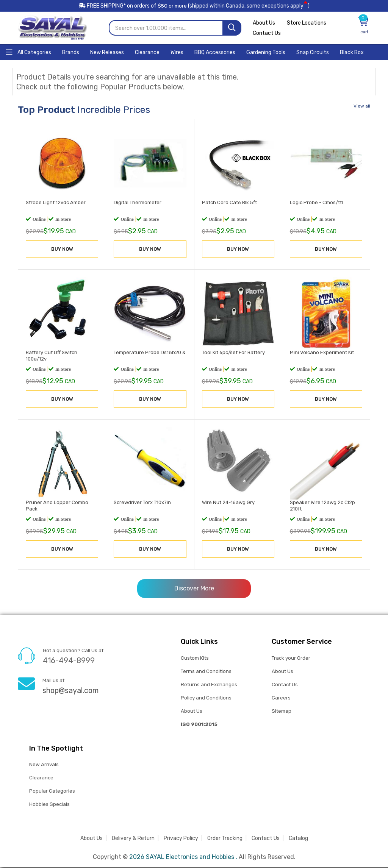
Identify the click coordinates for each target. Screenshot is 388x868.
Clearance (41, 778)
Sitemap (281, 711)
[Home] (28, 52)
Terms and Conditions (206, 672)
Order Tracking (225, 839)
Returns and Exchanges (209, 685)
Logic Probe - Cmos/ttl (316, 203)
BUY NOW (62, 249)
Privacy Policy (181, 839)
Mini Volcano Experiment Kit (322, 353)
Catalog (298, 839)
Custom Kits (195, 658)
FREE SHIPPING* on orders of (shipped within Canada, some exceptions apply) (194, 7)
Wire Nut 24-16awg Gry (228, 503)
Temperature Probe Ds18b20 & (150, 353)
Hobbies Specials (49, 805)
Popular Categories (52, 792)
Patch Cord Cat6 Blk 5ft (229, 203)
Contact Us (267, 34)
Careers (281, 698)
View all (362, 107)
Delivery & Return (133, 839)
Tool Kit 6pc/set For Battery (233, 353)
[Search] (232, 29)
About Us (264, 24)
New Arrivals (44, 765)
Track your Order (291, 658)
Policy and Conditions (206, 698)
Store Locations (308, 24)
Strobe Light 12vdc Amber (56, 203)
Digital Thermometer (138, 203)
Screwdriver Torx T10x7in (142, 503)
